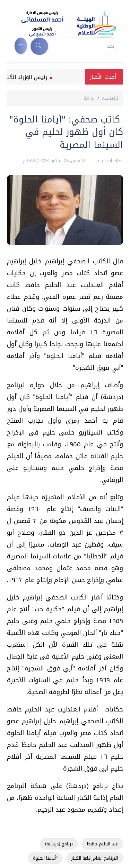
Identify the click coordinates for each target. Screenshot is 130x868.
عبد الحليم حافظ (102, 844)
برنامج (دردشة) (59, 844)
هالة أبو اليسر (108, 161)
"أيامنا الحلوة (45, 858)
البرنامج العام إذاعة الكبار (95, 858)
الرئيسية (111, 98)
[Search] (82, 46)
